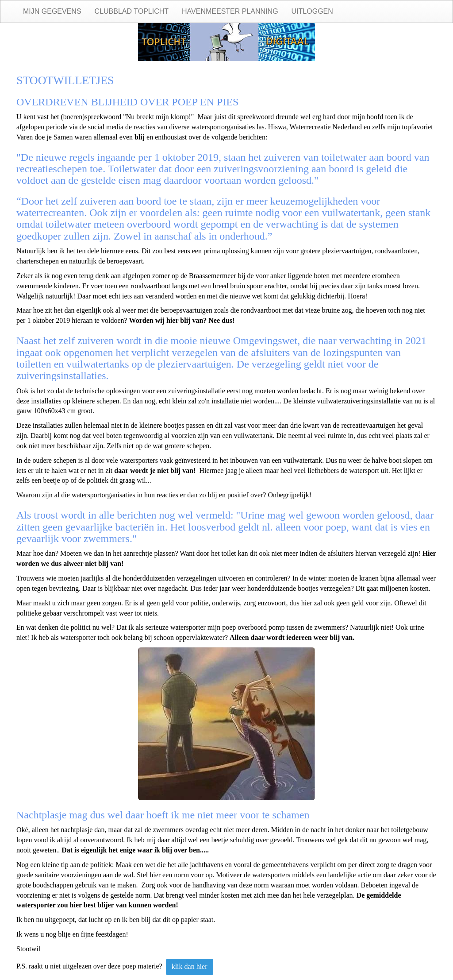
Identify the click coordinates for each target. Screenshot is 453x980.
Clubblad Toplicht (132, 11)
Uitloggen (312, 11)
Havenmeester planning (230, 11)
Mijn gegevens (52, 11)
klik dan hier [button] (190, 966)
